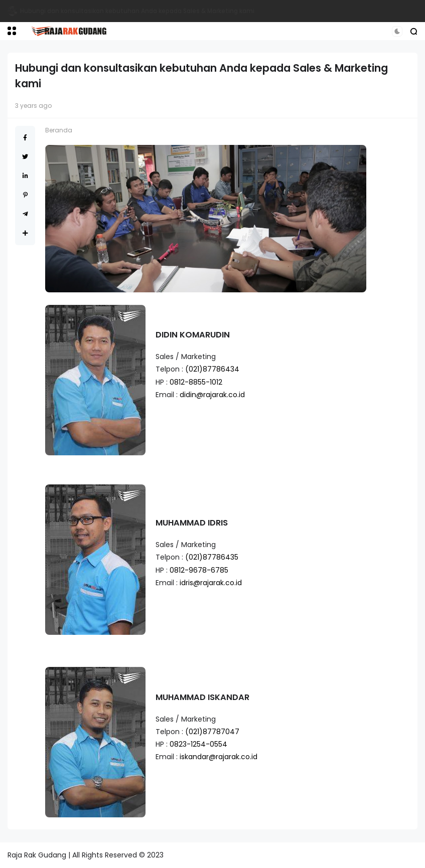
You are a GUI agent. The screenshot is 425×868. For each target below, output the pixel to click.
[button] (12, 31)
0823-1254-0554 (198, 744)
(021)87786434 (212, 369)
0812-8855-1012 (196, 382)
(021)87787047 (212, 732)
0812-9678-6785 (199, 570)
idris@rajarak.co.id (211, 583)
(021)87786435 (212, 557)
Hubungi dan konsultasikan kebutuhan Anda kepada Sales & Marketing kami (137, 11)
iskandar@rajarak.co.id (219, 757)
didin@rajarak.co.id (212, 395)
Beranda (59, 130)
